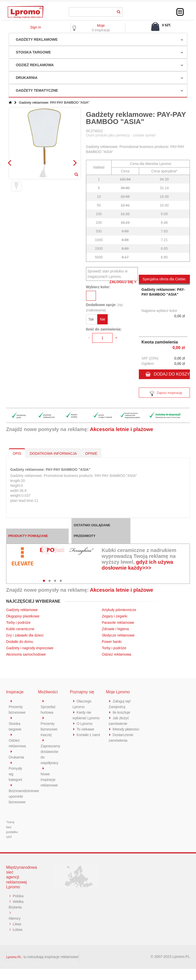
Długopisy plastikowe (23, 616)
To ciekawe (86, 729)
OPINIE (91, 453)
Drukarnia (27, 78)
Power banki (112, 642)
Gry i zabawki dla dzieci (25, 635)
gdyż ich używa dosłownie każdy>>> (137, 565)
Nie (102, 320)
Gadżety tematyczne (37, 90)
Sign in (36, 27)
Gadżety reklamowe (37, 39)
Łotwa (18, 941)
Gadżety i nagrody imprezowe (30, 648)
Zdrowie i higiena (115, 629)
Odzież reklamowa (35, 65)
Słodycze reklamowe (118, 635)
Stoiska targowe (33, 52)
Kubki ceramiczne (20, 629)
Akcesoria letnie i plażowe (121, 429)
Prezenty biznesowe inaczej (49, 729)
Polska (14, 901)
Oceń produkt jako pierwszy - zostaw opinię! (121, 135)
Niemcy (15, 929)
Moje (101, 25)
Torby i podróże (18, 623)
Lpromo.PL (14, 968)
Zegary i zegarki (115, 616)
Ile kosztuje (122, 712)
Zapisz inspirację (164, 393)
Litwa (17, 935)
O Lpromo (85, 723)
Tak (91, 320)
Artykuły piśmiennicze (119, 610)
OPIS (17, 453)
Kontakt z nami (89, 735)
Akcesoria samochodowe (26, 654)
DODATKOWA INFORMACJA (53, 453)
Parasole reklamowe (118, 623)
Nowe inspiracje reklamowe (50, 779)
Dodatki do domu (20, 642)
